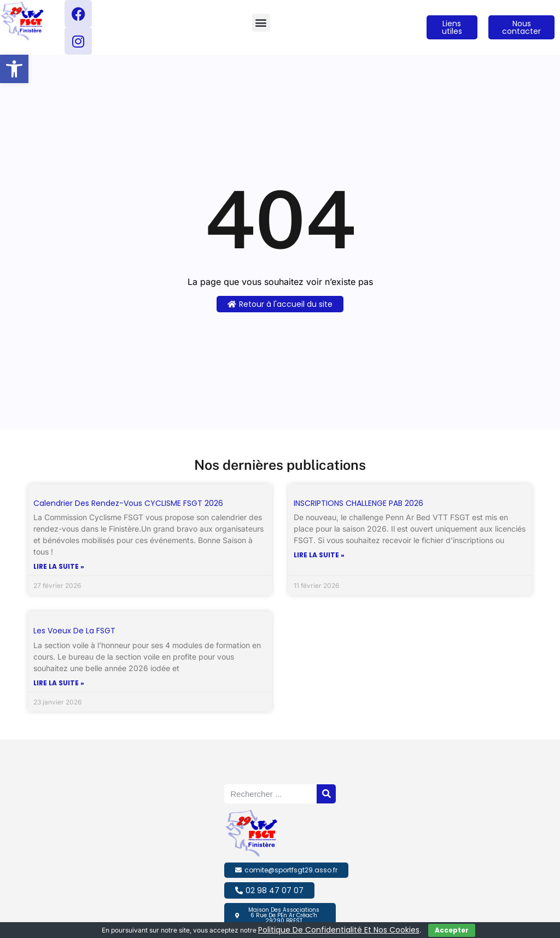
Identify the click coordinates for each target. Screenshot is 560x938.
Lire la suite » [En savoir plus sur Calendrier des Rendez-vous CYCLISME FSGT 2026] (59, 567)
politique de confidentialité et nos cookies (339, 930)
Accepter (452, 930)
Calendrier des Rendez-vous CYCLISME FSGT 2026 (128, 503)
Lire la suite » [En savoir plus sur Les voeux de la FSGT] (59, 683)
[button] (14, 69)
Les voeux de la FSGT (74, 631)
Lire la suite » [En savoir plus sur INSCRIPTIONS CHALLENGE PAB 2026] (319, 555)
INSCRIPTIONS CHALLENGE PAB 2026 (358, 503)
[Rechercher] (326, 794)
